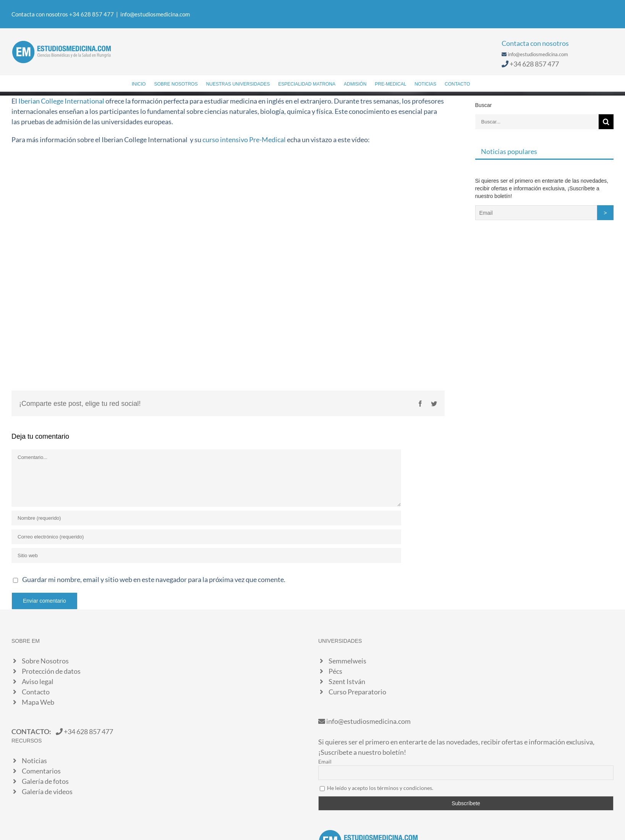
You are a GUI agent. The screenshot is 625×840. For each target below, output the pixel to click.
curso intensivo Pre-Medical (244, 139)
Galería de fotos (45, 781)
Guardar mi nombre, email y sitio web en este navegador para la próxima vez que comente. (154, 579)
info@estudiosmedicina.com (155, 14)
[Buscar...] (537, 122)
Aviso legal (38, 681)
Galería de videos (47, 791)
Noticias (34, 761)
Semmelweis (347, 661)
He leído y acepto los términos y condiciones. (380, 788)
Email (325, 761)
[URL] (206, 555)
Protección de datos (51, 671)
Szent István (347, 681)
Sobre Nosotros (45, 661)
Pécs (335, 671)
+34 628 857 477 (534, 64)
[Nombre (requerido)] (206, 518)
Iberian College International (61, 101)
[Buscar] (482, 83)
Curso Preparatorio (357, 692)
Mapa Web (38, 702)
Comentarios (41, 771)
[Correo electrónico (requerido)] (206, 537)
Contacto (36, 692)
